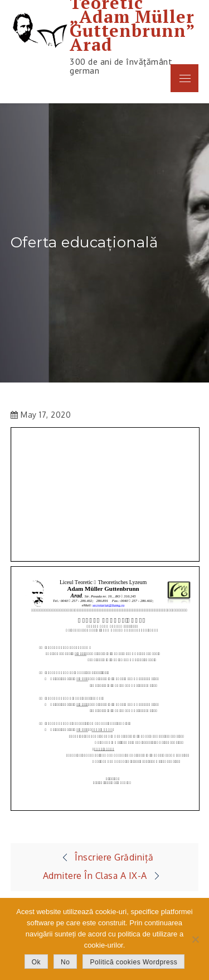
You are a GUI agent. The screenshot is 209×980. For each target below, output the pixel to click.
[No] (195, 939)
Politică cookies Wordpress (133, 962)
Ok (36, 962)
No (65, 962)
